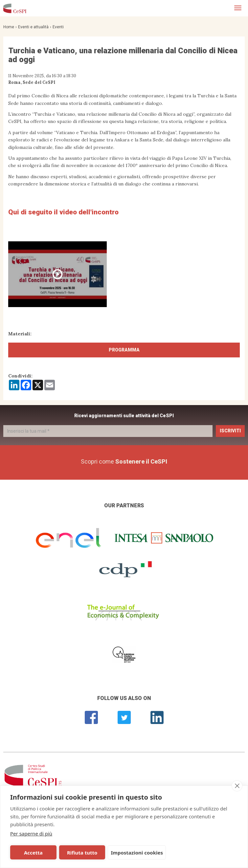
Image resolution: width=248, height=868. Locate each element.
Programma (124, 350)
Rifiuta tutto (82, 853)
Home (9, 27)
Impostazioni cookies (137, 853)
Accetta (33, 853)
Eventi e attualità (33, 27)
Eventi (58, 27)
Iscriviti (230, 431)
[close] (237, 786)
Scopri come (124, 461)
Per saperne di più (31, 833)
